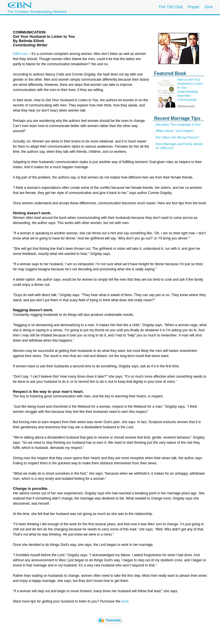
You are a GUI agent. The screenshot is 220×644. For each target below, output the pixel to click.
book (125, 601)
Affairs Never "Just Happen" (175, 131)
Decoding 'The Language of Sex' (178, 124)
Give (209, 7)
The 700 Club (170, 7)
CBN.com (20, 54)
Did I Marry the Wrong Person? (177, 137)
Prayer (194, 7)
